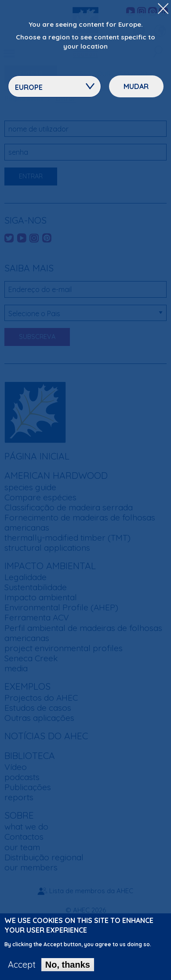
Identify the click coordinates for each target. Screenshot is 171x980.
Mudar (136, 86)
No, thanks (68, 970)
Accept (22, 970)
